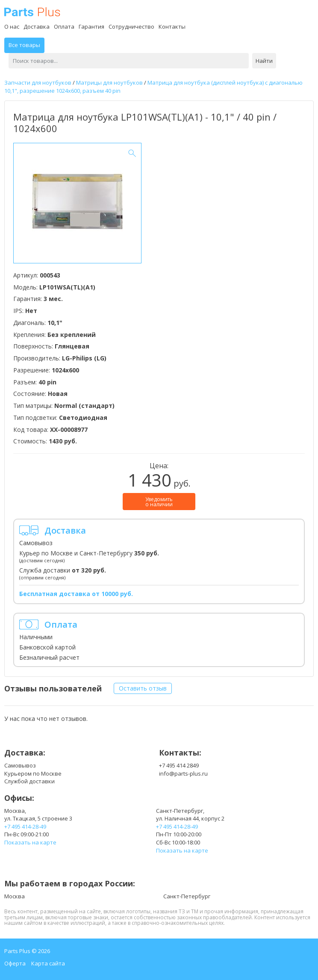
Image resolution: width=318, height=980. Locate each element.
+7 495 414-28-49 (25, 827)
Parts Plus (32, 12)
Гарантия (91, 27)
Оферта (15, 963)
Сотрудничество (131, 27)
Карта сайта (48, 963)
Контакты (172, 27)
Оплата (64, 27)
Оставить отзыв (143, 688)
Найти (264, 61)
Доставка (37, 27)
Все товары (24, 45)
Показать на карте (30, 842)
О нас (12, 27)
